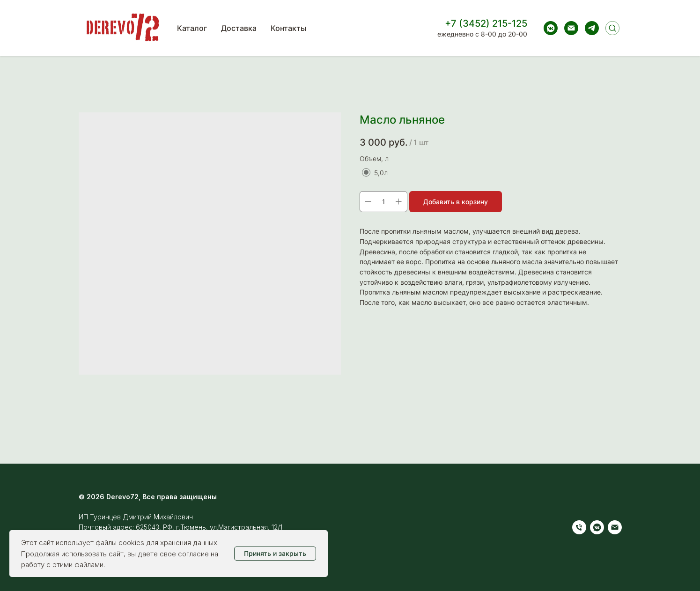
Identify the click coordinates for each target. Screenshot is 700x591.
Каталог (192, 28)
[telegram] (592, 28)
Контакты (288, 28)
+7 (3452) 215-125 (486, 23)
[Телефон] (579, 527)
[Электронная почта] (571, 28)
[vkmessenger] (551, 28)
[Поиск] (612, 28)
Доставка (239, 28)
